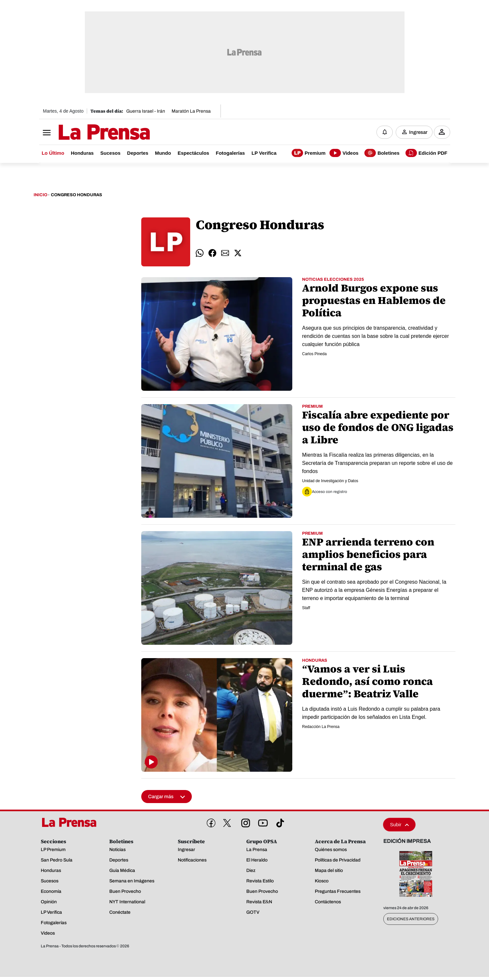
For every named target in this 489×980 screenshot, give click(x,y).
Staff (306, 608)
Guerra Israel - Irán (146, 111)
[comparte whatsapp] (200, 253)
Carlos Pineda (314, 354)
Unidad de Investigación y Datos (330, 481)
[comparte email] (225, 253)
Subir (399, 825)
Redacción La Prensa (321, 727)
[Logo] (88, 133)
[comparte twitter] (238, 253)
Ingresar (418, 132)
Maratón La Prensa (191, 111)
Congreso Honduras (76, 195)
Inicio (40, 195)
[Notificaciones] (385, 132)
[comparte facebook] (212, 253)
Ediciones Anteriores (411, 919)
